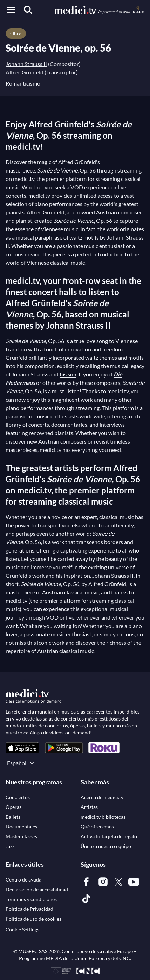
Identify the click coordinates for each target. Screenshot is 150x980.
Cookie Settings (22, 930)
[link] (22, 748)
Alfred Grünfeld (25, 72)
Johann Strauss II (26, 64)
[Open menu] (11, 10)
